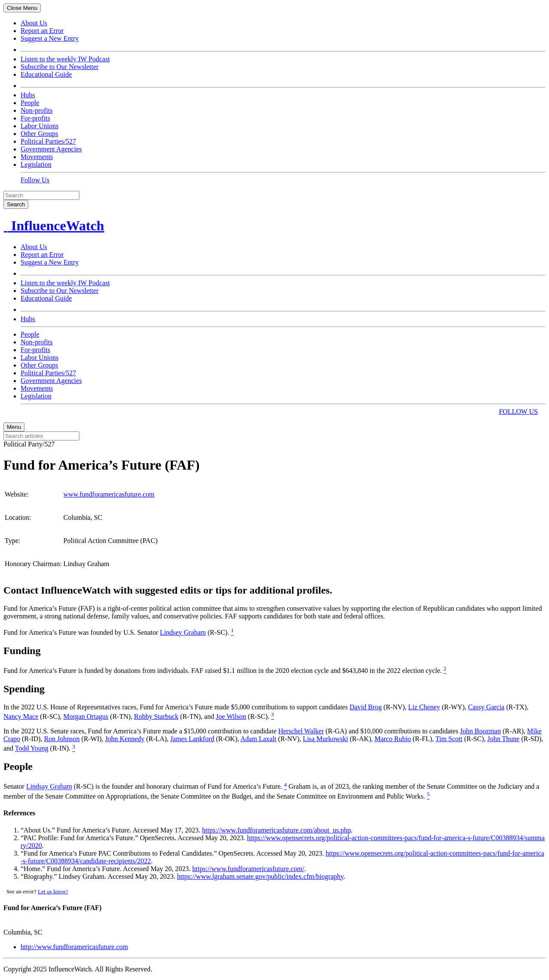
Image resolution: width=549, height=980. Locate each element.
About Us (34, 23)
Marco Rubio (393, 739)
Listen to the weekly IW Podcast (65, 59)
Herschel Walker (301, 731)
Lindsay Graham (49, 787)
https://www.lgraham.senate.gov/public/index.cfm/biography (260, 876)
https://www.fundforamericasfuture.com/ (248, 869)
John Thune (503, 739)
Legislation (36, 164)
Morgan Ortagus (86, 716)
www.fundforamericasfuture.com (109, 494)
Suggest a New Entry (50, 38)
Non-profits (37, 110)
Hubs (28, 95)
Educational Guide (46, 74)
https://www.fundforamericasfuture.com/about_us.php (276, 830)
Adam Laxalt (258, 739)
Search (16, 204)
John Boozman (480, 731)
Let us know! (53, 891)
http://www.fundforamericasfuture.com (74, 947)
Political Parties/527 (48, 141)
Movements (37, 157)
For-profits (35, 118)
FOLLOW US (518, 412)
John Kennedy (125, 739)
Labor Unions (39, 126)
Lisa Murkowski (325, 739)
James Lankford (192, 739)
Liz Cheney (424, 707)
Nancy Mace (21, 716)
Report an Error (42, 31)
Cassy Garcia (486, 707)
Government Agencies (51, 149)
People (30, 103)
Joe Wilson (231, 716)
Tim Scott (449, 739)
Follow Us (35, 180)
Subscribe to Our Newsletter (60, 67)
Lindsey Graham (183, 632)
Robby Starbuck (157, 716)
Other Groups (39, 134)
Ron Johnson (62, 739)
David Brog (366, 707)
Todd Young (32, 749)
